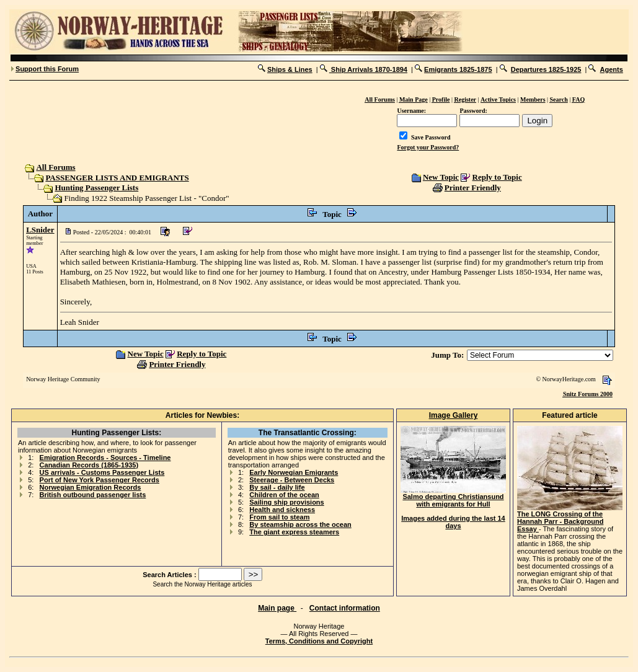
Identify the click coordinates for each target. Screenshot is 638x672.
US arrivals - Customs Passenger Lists (102, 472)
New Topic (441, 177)
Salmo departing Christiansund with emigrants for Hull (453, 497)
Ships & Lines (290, 69)
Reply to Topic (497, 177)
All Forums (55, 167)
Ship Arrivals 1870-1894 (368, 69)
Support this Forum (47, 69)
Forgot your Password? (428, 147)
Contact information (345, 608)
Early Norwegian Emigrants (294, 472)
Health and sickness (282, 510)
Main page (277, 608)
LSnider (40, 230)
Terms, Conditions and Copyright (319, 641)
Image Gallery (454, 415)
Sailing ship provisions (286, 502)
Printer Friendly (473, 188)
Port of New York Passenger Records (100, 480)
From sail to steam (279, 517)
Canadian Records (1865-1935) (89, 465)
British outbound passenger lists (93, 495)
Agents (612, 69)
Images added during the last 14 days (453, 522)
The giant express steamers (294, 532)
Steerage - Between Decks (292, 480)
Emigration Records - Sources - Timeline (105, 458)
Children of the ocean (284, 495)
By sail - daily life (277, 487)
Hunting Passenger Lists (96, 188)
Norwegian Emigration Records (91, 487)
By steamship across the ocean (300, 524)
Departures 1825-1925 (546, 69)
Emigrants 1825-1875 (458, 69)
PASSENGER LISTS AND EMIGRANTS (117, 178)
